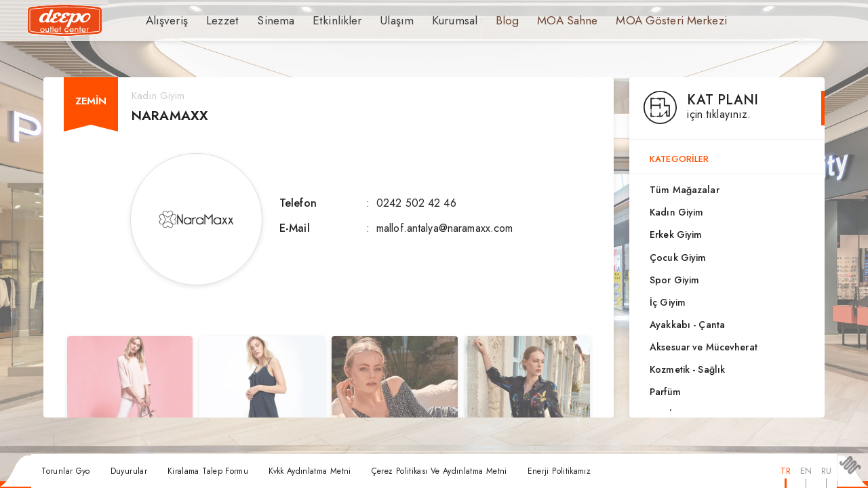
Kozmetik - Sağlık (687, 369)
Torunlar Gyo (65, 471)
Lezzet (216, 20)
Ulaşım (374, 20)
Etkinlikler (321, 20)
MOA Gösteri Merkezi (630, 20)
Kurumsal (428, 20)
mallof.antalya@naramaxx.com (445, 228)
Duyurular (129, 471)
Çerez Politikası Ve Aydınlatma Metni (439, 471)
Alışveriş (164, 20)
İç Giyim (668, 302)
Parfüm (665, 392)
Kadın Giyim (676, 212)
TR (786, 471)
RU (826, 471)
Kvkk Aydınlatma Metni (310, 471)
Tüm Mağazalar (685, 190)
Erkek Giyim (676, 235)
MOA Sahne (535, 20)
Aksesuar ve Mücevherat (704, 347)
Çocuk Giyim (678, 258)
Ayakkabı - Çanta (687, 325)
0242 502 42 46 (416, 203)
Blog (478, 20)
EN (806, 471)
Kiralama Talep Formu (208, 471)
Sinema (266, 20)
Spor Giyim (674, 280)
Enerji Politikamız (559, 471)
